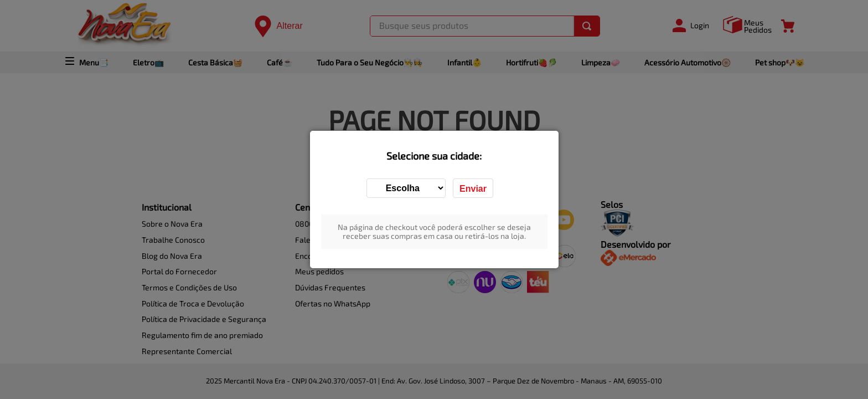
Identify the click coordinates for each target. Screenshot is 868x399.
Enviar (473, 189)
